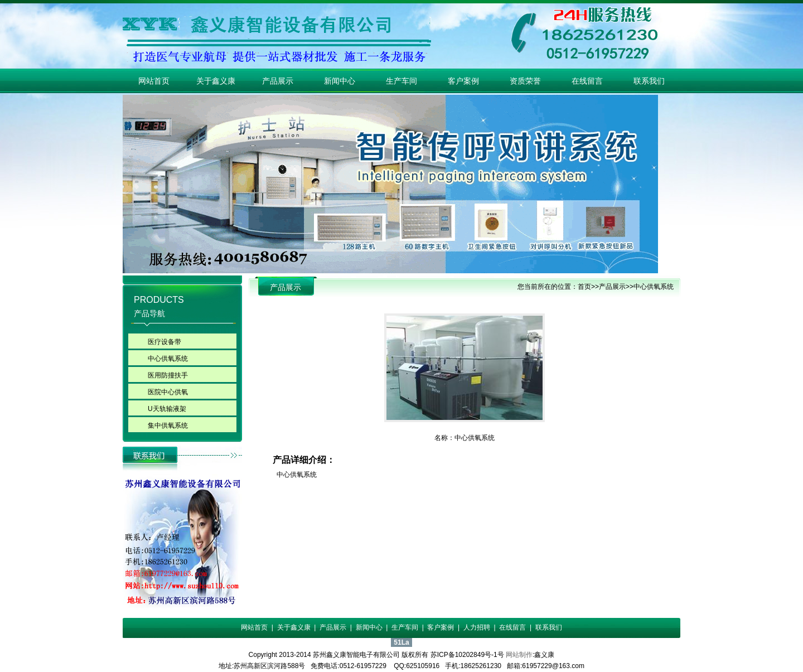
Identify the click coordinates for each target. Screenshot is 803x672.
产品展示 (278, 81)
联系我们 (649, 81)
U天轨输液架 (167, 409)
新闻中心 (340, 81)
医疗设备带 (165, 342)
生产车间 (401, 81)
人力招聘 (477, 627)
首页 (584, 287)
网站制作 (519, 655)
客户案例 (463, 81)
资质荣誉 (525, 81)
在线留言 (587, 81)
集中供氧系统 (168, 426)
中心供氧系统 (168, 359)
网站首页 (154, 81)
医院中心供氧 (168, 392)
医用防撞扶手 (168, 375)
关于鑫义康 (216, 81)
